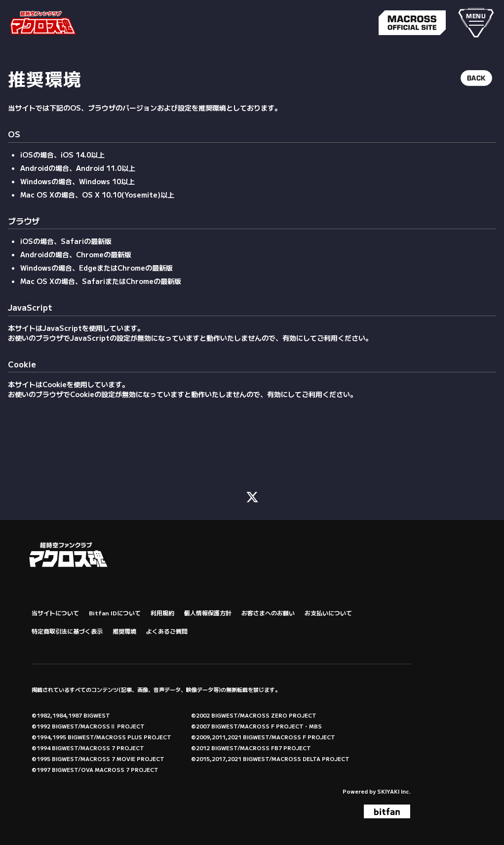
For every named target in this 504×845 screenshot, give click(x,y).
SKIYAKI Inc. (394, 790)
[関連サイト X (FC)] (252, 495)
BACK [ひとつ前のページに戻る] (476, 78)
